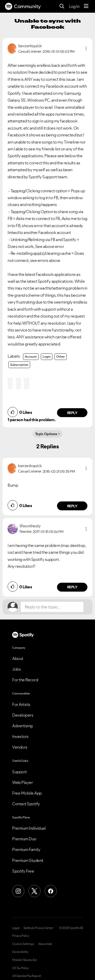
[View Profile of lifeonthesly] (30, 526)
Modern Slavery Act (25, 960)
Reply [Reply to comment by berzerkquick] (72, 413)
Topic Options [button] (46, 434)
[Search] (62, 6)
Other (61, 357)
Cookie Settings (23, 944)
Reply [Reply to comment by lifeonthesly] (72, 587)
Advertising (22, 726)
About (18, 658)
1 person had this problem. (32, 420)
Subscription (19, 365)
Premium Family (26, 849)
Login (47, 357)
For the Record (25, 680)
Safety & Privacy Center (38, 928)
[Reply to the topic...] (52, 607)
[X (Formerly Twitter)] (34, 891)
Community (23, 6)
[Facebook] (51, 891)
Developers (23, 715)
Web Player (22, 782)
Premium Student (28, 860)
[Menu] (86, 6)
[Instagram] (18, 891)
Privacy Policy (21, 936)
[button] (86, 49)
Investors (20, 736)
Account (31, 357)
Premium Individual (29, 828)
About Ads (45, 944)
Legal (16, 928)
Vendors (20, 747)
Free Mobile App (27, 793)
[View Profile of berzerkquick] (30, 46)
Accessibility (20, 952)
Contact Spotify (26, 804)
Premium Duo (24, 839)
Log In (74, 6)
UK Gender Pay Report (27, 976)
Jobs (16, 669)
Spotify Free (23, 871)
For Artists (21, 704)
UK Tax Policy (20, 968)
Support (20, 772)
